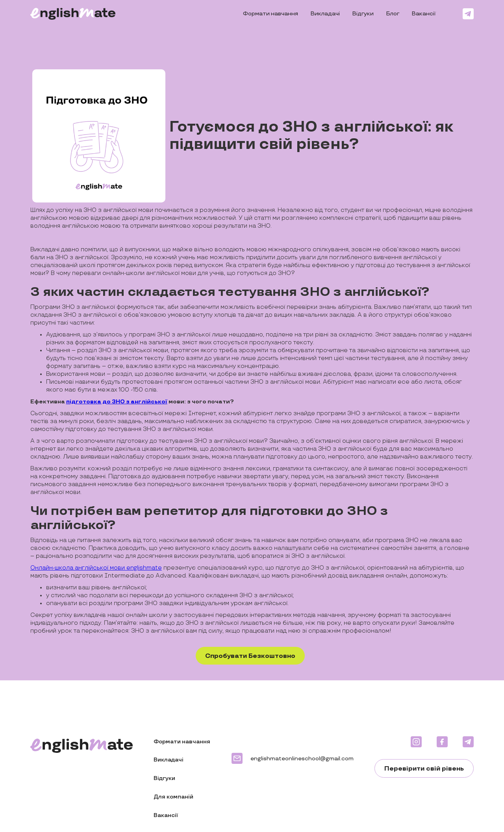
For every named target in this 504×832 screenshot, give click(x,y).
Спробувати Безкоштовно (250, 656)
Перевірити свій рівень (424, 769)
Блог (393, 14)
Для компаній (173, 797)
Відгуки (363, 14)
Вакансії (424, 14)
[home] (73, 14)
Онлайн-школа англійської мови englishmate (96, 568)
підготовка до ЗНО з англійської (117, 402)
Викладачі (325, 14)
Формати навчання (271, 14)
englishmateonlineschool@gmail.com (302, 759)
